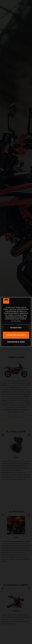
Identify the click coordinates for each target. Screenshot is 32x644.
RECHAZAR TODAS (16, 328)
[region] (16, 322)
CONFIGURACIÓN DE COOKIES (16, 342)
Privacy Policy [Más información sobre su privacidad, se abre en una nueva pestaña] (14, 321)
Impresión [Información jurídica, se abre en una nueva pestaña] (19, 321)
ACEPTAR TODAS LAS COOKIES (16, 335)
